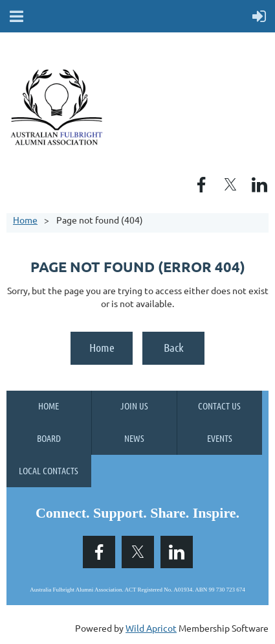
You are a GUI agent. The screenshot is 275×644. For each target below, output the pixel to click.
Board (49, 438)
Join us (134, 406)
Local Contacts (49, 470)
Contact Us (219, 406)
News (134, 438)
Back (174, 347)
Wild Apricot (151, 628)
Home (25, 220)
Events (220, 438)
